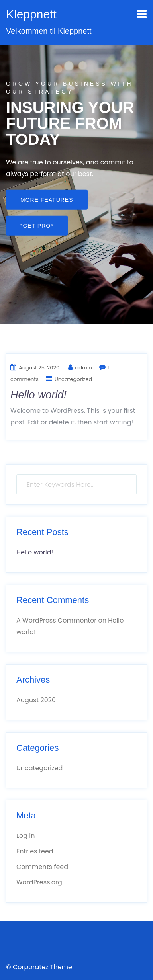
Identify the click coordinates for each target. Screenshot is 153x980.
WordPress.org (39, 882)
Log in (25, 836)
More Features (47, 199)
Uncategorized (73, 379)
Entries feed (35, 851)
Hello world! (38, 395)
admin (83, 368)
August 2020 (36, 700)
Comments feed (42, 867)
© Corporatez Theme (39, 967)
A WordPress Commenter (56, 620)
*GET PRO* (37, 225)
